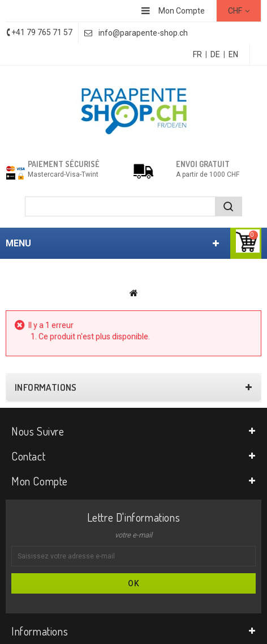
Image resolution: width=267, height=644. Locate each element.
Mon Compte (182, 11)
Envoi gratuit (203, 164)
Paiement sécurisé (64, 164)
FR (197, 54)
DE (215, 54)
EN (233, 54)
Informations (46, 387)
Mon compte (40, 481)
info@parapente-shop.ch (143, 33)
